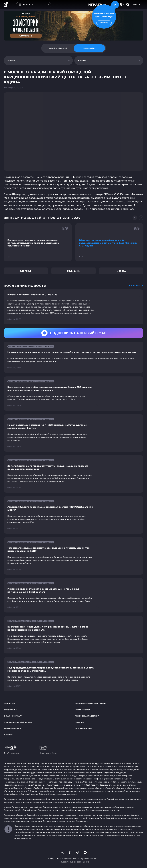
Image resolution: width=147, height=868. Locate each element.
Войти (137, 5)
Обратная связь (83, 710)
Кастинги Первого (12, 728)
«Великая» (121, 788)
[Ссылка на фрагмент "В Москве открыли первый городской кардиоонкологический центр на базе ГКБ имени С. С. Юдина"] (109, 242)
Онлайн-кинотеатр (13, 716)
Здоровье (26, 271)
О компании (10, 704)
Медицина (73, 271)
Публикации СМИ (84, 728)
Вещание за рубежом (48, 750)
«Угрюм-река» (87, 788)
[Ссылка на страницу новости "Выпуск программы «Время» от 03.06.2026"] (73, 307)
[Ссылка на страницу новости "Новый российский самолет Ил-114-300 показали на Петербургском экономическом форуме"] (73, 433)
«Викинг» (99, 788)
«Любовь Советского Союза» (47, 788)
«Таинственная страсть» (15, 791)
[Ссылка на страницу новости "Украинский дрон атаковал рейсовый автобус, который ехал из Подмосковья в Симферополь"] (73, 595)
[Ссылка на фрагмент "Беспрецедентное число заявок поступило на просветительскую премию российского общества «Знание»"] (38, 242)
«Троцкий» (110, 788)
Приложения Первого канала (18, 722)
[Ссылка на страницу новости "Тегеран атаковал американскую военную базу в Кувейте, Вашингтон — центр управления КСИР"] (73, 556)
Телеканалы (82, 821)
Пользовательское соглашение (91, 704)
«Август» (28, 788)
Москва (121, 271)
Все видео (8, 734)
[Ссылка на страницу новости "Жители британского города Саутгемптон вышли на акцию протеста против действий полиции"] (73, 474)
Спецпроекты (10, 710)
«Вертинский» (134, 788)
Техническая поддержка (87, 716)
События (80, 722)
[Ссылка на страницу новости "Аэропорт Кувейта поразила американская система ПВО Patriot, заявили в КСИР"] (73, 515)
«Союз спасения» (71, 788)
